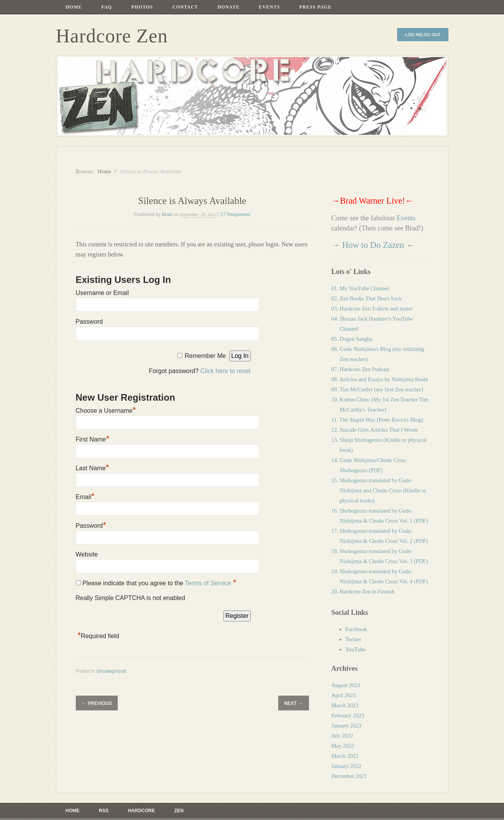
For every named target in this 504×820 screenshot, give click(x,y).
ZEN (179, 811)
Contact (185, 7)
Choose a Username (106, 411)
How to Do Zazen (373, 245)
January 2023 (346, 726)
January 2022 (346, 766)
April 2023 (344, 695)
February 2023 (348, 715)
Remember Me (205, 356)
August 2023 (346, 685)
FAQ (107, 7)
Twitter (353, 639)
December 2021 (349, 776)
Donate (228, 7)
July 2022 (342, 736)
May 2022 (343, 746)
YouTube (356, 649)
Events (269, 7)
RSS (104, 811)
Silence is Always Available (192, 201)
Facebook (356, 629)
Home (74, 7)
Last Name (92, 468)
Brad (167, 215)
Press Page (315, 7)
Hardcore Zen (112, 36)
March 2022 (345, 756)
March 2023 (345, 705)
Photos (142, 7)
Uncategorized (111, 671)
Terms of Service (209, 583)
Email (85, 497)
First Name (93, 439)
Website (87, 554)
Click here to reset (226, 371)
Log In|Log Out (423, 35)
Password (89, 322)
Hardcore (141, 811)
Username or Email (102, 293)
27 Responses (236, 215)
